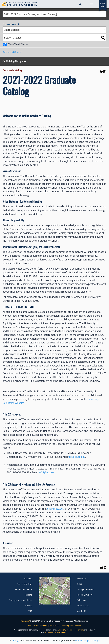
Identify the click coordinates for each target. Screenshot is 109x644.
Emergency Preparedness (20, 600)
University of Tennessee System (71, 630)
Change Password (85, 589)
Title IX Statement (35, 626)
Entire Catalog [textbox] (12, 30)
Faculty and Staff (24, 584)
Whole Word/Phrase (18, 44)
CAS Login (82, 611)
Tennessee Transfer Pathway (56, 632)
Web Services (76, 626)
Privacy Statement (50, 626)
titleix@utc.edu (77, 457)
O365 (79, 584)
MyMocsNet (83, 579)
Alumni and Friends (23, 589)
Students (28, 579)
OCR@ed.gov (47, 472)
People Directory (85, 595)
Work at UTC (83, 606)
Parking (29, 606)
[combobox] (54, 14)
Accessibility (64, 626)
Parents (29, 595)
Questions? (25, 621)
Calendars (81, 600)
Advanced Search (12, 52)
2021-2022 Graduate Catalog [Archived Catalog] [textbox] (30, 14)
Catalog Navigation (17, 61)
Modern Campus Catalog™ (87, 640)
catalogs (16, 640)
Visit (30, 611)
